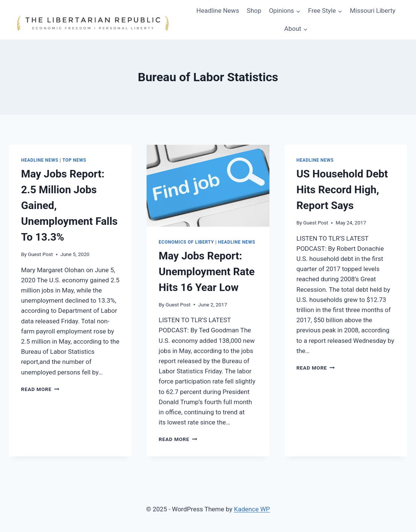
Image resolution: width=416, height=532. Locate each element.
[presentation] (208, 186)
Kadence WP (252, 509)
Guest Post (40, 254)
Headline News (218, 11)
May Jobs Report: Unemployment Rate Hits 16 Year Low (206, 272)
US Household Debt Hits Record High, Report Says (342, 190)
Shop (254, 11)
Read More (40, 389)
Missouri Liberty (373, 11)
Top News (74, 160)
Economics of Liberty (186, 242)
